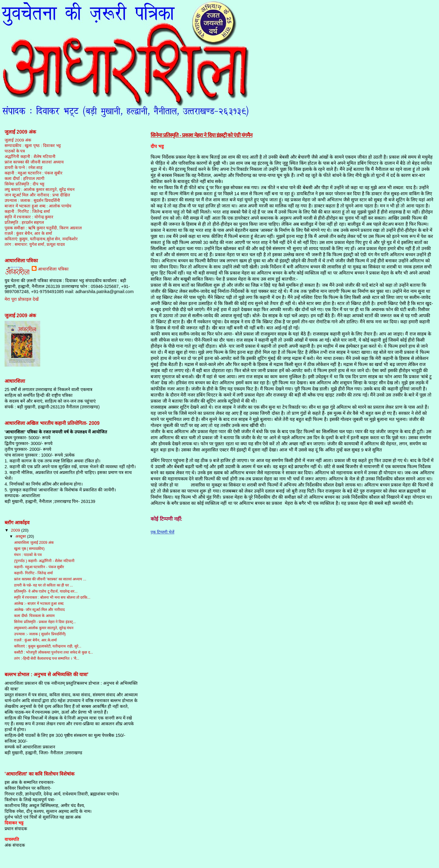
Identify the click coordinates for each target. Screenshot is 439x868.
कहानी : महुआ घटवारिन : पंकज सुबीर (34, 173)
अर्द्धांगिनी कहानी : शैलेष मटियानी (30, 157)
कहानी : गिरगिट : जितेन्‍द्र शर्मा (27, 212)
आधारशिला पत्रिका (53, 269)
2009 (16, 530)
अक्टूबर (21, 536)
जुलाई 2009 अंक (18, 140)
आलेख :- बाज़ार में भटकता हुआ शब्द (39, 604)
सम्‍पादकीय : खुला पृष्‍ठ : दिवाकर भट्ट (33, 146)
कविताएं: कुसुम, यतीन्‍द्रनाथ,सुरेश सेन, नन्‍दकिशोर (41, 239)
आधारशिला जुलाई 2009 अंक (34, 543)
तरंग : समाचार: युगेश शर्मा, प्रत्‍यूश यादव (35, 244)
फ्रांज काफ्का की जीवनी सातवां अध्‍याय (34, 162)
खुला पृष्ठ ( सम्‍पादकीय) (29, 549)
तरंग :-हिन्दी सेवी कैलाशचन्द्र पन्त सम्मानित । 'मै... (47, 658)
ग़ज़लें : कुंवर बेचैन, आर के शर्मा (28, 233)
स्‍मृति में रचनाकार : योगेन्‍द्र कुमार (29, 217)
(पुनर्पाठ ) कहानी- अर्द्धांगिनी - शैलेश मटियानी (44, 561)
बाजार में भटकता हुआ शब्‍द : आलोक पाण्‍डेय (38, 206)
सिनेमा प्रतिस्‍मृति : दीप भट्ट (25, 184)
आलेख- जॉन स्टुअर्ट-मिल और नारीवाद (39, 610)
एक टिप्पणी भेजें (162, 532)
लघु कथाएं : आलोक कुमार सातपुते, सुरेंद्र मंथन (39, 190)
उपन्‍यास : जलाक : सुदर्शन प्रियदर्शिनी (32, 201)
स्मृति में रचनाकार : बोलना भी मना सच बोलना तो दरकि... (52, 597)
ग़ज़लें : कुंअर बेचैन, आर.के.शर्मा (35, 640)
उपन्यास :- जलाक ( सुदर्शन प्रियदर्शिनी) (40, 634)
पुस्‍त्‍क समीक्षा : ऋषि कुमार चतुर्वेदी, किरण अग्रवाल (43, 228)
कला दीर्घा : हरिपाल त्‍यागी (25, 179)
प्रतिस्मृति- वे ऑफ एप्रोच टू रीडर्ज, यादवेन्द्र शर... (46, 591)
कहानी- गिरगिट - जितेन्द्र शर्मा (33, 573)
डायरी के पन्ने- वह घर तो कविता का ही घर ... (43, 585)
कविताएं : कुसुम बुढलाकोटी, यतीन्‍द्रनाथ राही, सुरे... (48, 646)
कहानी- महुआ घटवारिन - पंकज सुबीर (39, 567)
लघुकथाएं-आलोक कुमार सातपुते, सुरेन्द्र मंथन (44, 628)
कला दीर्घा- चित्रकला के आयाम (34, 616)
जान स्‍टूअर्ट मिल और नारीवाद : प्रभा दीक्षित (37, 195)
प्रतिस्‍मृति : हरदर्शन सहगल (24, 222)
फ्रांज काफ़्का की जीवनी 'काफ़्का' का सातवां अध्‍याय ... (50, 579)
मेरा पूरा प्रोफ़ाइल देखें (22, 299)
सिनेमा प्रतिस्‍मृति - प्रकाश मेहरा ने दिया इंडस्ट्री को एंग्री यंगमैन (201, 135)
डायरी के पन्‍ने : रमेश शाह (23, 168)
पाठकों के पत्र (15, 151)
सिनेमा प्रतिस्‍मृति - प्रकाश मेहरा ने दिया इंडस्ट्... (45, 622)
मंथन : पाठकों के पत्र (28, 555)
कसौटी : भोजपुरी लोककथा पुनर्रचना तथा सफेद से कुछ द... (54, 652)
